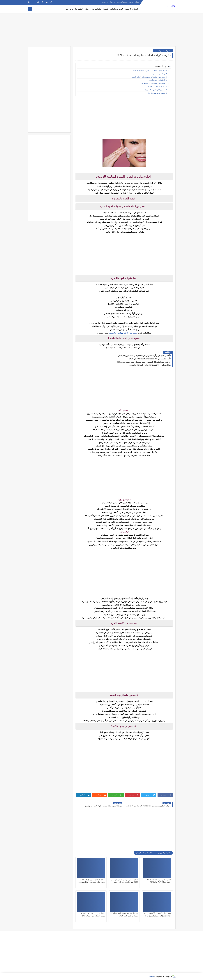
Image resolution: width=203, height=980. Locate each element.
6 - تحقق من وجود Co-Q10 (158, 93)
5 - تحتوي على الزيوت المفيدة (156, 90)
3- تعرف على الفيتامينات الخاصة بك (154, 83)
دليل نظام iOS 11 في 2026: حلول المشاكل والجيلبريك (149, 365)
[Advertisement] (102, 26)
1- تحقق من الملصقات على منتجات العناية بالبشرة (149, 77)
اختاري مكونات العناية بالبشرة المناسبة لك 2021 (150, 70)
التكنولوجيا (79, 9)
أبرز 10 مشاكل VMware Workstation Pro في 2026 (149, 359)
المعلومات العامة (117, 9)
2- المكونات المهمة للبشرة (157, 80)
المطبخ (106, 9)
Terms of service (122, 2)
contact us (105, 2)
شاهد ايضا (70, 9)
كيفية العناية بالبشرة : (159, 74)
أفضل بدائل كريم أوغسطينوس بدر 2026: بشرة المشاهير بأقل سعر (144, 356)
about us (112, 2)
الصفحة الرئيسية (131, 9)
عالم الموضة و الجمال (93, 9)
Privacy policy (134, 2)
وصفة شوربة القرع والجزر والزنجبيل (123, 333)
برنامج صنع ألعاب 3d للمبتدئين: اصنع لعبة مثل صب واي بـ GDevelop (143, 362)
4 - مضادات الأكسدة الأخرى (157, 87)
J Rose (171, 6)
